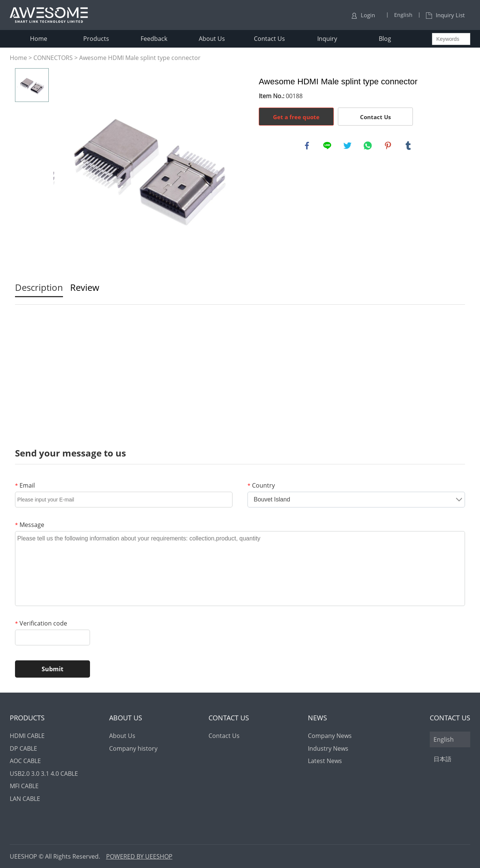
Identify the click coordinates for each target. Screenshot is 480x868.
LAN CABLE (25, 799)
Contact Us (269, 39)
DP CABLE (23, 748)
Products (96, 39)
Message (30, 525)
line (328, 146)
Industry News (328, 748)
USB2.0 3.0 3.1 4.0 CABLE (44, 774)
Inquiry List (445, 15)
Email (25, 485)
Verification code (41, 623)
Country (261, 485)
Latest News (325, 761)
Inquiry (327, 39)
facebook (307, 146)
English (444, 739)
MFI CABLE (24, 786)
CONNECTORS (53, 58)
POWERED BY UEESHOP (139, 856)
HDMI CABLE (27, 736)
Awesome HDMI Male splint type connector (140, 58)
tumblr (409, 146)
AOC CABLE (25, 761)
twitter (348, 146)
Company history (133, 748)
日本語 (442, 759)
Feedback (154, 39)
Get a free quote (296, 117)
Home (39, 39)
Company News (330, 736)
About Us (212, 39)
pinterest (388, 146)
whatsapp (368, 146)
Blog (385, 39)
